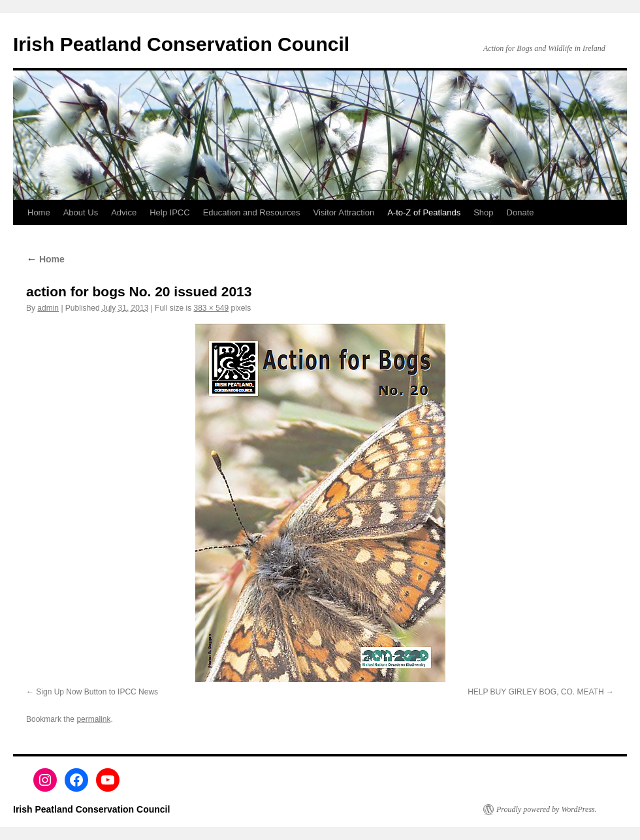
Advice (124, 212)
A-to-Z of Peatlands (424, 212)
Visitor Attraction (344, 212)
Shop (483, 212)
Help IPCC (169, 212)
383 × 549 (211, 308)
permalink (93, 719)
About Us (81, 212)
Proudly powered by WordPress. (547, 809)
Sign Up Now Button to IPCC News (97, 692)
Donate (520, 212)
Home (39, 212)
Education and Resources (252, 212)
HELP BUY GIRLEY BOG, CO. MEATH (536, 692)
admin (48, 308)
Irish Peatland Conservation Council (181, 44)
